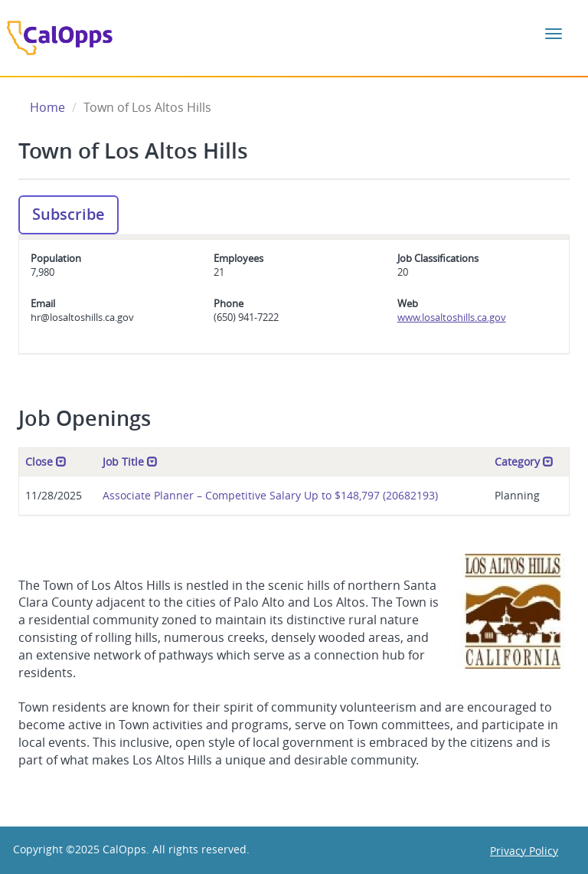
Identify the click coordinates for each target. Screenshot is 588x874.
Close (46, 462)
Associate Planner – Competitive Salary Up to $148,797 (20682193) (270, 495)
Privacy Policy (524, 851)
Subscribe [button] (69, 214)
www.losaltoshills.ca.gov (452, 317)
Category (524, 462)
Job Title (130, 462)
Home (47, 107)
